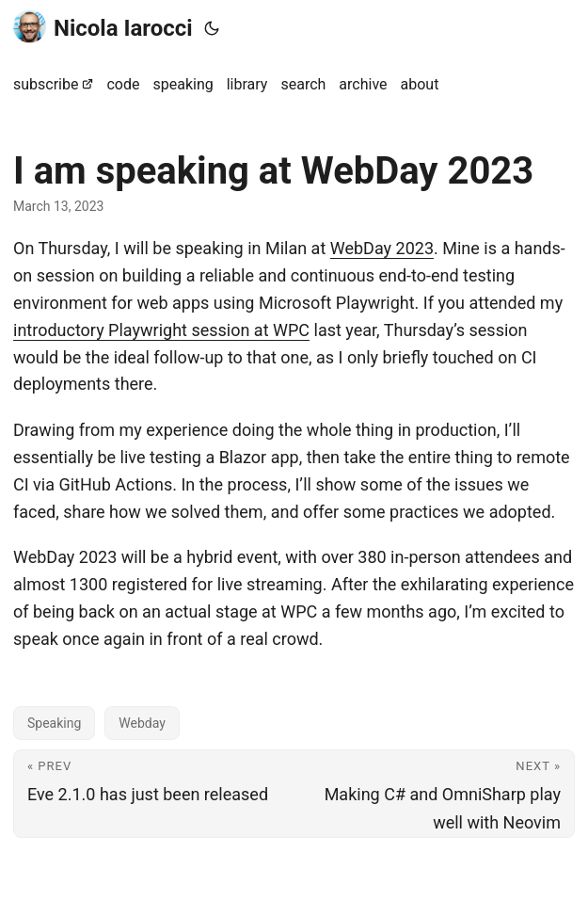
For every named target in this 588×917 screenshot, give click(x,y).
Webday (142, 723)
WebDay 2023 (382, 248)
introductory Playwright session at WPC (161, 330)
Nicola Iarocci (103, 27)
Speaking (54, 723)
